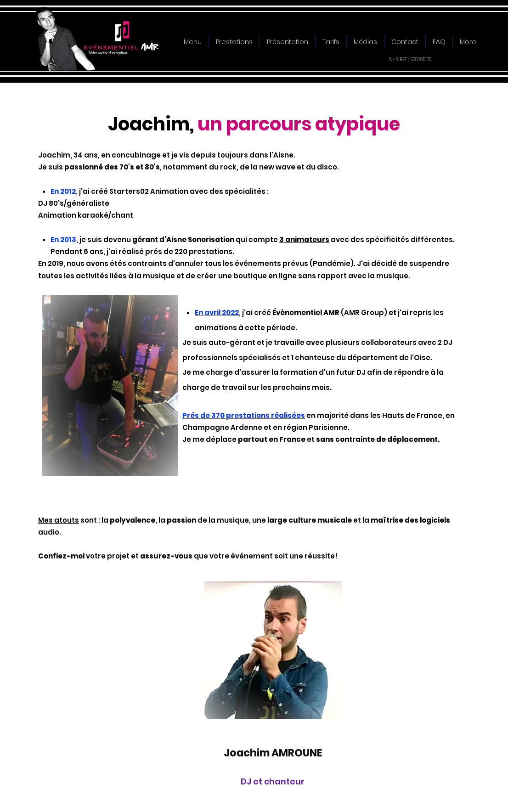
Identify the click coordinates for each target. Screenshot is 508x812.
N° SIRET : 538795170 (410, 59)
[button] (234, 42)
